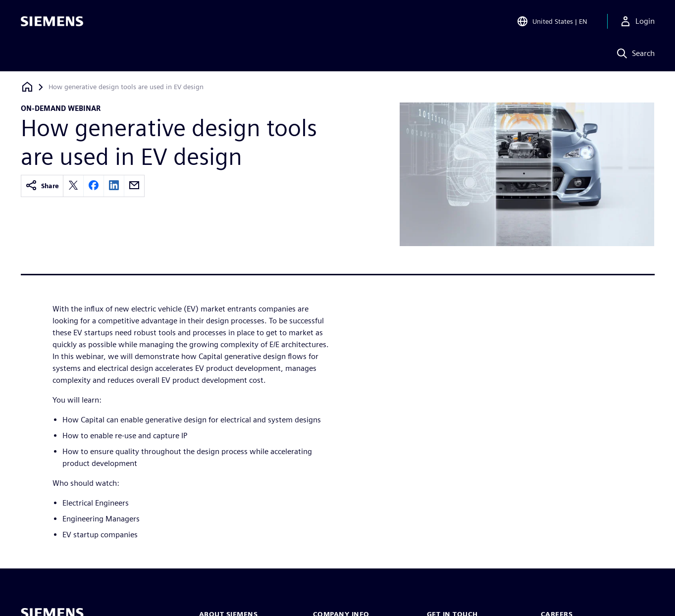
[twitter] (73, 186)
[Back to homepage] (27, 87)
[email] (134, 186)
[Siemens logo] (52, 22)
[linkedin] (114, 186)
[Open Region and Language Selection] (552, 22)
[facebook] (94, 186)
